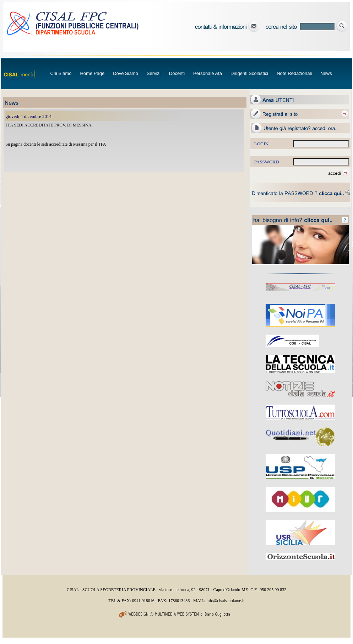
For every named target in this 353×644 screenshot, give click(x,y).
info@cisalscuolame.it (225, 601)
